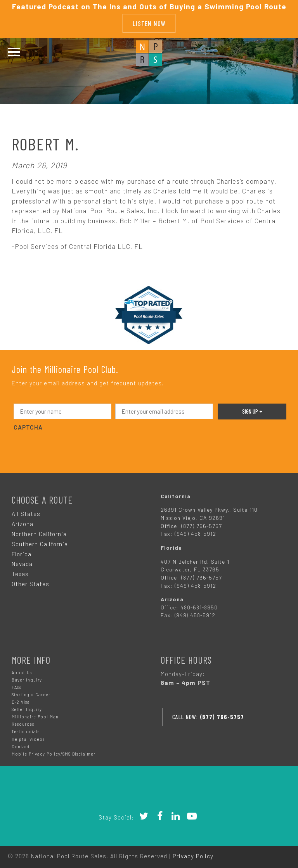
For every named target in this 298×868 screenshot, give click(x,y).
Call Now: (211, 713)
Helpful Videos (28, 737)
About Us (22, 670)
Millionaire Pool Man (35, 715)
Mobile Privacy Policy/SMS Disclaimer (54, 752)
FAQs (16, 685)
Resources (23, 722)
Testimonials (26, 729)
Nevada (22, 562)
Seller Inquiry (27, 707)
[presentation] (73, 445)
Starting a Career (31, 693)
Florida (22, 552)
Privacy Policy (193, 854)
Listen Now (149, 22)
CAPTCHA (28, 425)
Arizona (23, 521)
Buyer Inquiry (27, 678)
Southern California (40, 542)
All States (26, 511)
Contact (21, 744)
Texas (20, 572)
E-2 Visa (21, 700)
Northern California (39, 531)
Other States (30, 582)
